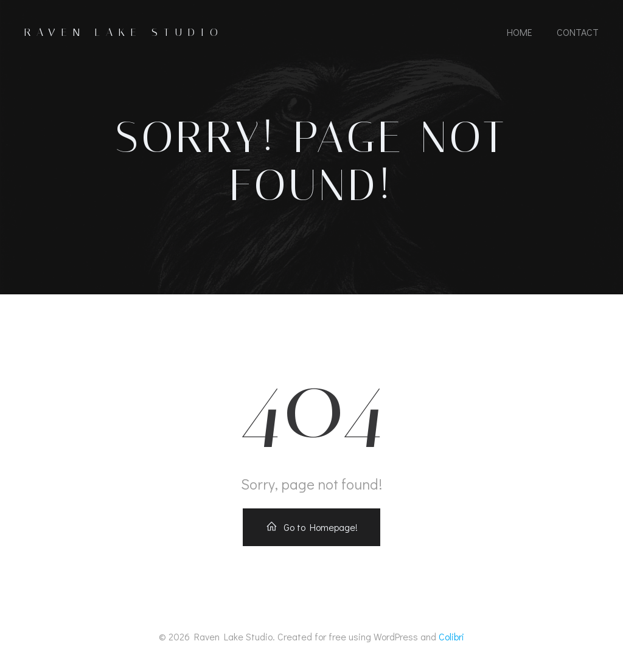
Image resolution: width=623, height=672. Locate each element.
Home (520, 32)
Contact (578, 32)
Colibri (451, 636)
